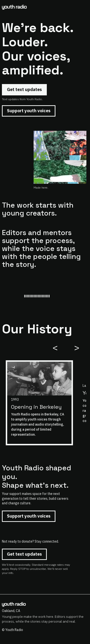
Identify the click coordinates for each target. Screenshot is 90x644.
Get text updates (24, 89)
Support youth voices (29, 111)
